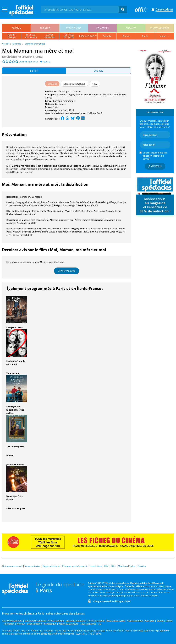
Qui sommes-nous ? (12, 566)
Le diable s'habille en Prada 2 (16, 363)
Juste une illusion (15, 465)
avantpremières (50, 36)
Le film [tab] (34, 71)
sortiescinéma (12, 36)
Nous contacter (32, 566)
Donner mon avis (67, 271)
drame (126, 36)
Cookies (142, 566)
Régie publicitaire (51, 566)
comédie (107, 36)
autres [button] (164, 36)
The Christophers (15, 447)
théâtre (45, 28)
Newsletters (96, 566)
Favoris (45, 62)
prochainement (88, 36)
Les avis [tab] (98, 71)
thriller (145, 36)
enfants (131, 28)
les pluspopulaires (31, 36)
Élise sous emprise (16, 508)
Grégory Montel (75, 95)
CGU (113, 566)
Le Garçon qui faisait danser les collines (15, 410)
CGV (106, 566)
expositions (74, 28)
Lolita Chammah (92, 95)
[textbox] (80, 9)
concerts (102, 28)
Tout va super (13, 373)
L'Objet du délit (14, 328)
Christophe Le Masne (70, 91)
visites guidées (160, 28)
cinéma (16, 28)
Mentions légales (126, 566)
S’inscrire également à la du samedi (155, 156)
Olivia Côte (107, 95)
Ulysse (10, 456)
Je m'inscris (155, 166)
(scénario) (48, 211)
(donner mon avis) (28, 62)
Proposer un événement (75, 566)
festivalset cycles (69, 36)
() (28, 202)
